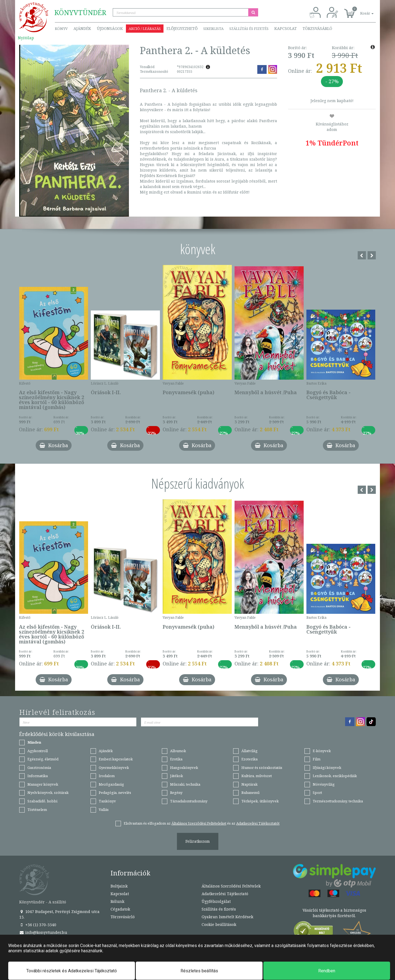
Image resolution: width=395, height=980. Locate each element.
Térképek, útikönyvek (260, 801)
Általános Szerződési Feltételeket (199, 823)
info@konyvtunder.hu (43, 932)
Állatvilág (249, 751)
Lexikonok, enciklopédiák (335, 776)
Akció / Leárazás (145, 29)
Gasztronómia (39, 768)
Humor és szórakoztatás (262, 768)
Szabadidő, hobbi (42, 801)
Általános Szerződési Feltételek (231, 886)
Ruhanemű (250, 793)
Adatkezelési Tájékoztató (225, 894)
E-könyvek (322, 751)
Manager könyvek (43, 784)
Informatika (38, 776)
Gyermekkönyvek (114, 768)
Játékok (177, 776)
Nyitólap (26, 38)
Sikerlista (213, 29)
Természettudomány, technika (338, 801)
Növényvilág (324, 784)
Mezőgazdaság (111, 784)
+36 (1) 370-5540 (38, 925)
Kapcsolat (286, 28)
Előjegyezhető (182, 28)
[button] (361, 10)
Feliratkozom (198, 841)
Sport (317, 793)
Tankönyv (107, 801)
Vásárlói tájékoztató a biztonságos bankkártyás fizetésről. (334, 913)
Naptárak (249, 784)
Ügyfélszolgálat (216, 901)
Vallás (104, 810)
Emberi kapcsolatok (116, 759)
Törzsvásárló (317, 28)
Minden (34, 742)
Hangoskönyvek (184, 768)
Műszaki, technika (185, 784)
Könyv (61, 29)
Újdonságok (110, 28)
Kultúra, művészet (257, 776)
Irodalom (107, 776)
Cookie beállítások (219, 924)
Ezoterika (249, 759)
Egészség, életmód (43, 759)
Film (317, 759)
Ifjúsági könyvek (327, 768)
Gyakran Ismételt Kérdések (227, 917)
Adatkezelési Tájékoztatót (258, 823)
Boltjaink (119, 886)
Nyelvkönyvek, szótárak (48, 793)
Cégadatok (120, 909)
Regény (176, 793)
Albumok (178, 751)
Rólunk (117, 901)
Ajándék (82, 28)
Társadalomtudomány (189, 801)
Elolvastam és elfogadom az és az (202, 823)
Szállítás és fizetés (249, 29)
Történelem (37, 810)
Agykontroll (38, 751)
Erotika (176, 759)
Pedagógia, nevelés (115, 793)
